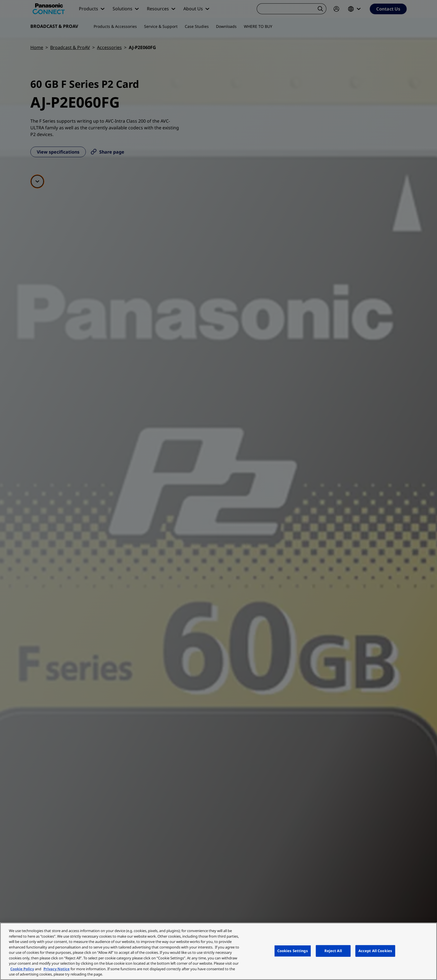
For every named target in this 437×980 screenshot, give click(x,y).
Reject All (333, 951)
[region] (219, 951)
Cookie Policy (22, 969)
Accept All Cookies (375, 951)
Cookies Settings (293, 951)
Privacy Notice (57, 969)
